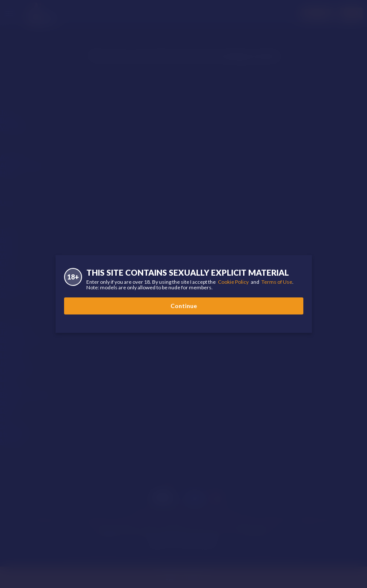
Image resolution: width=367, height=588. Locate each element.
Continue (184, 306)
